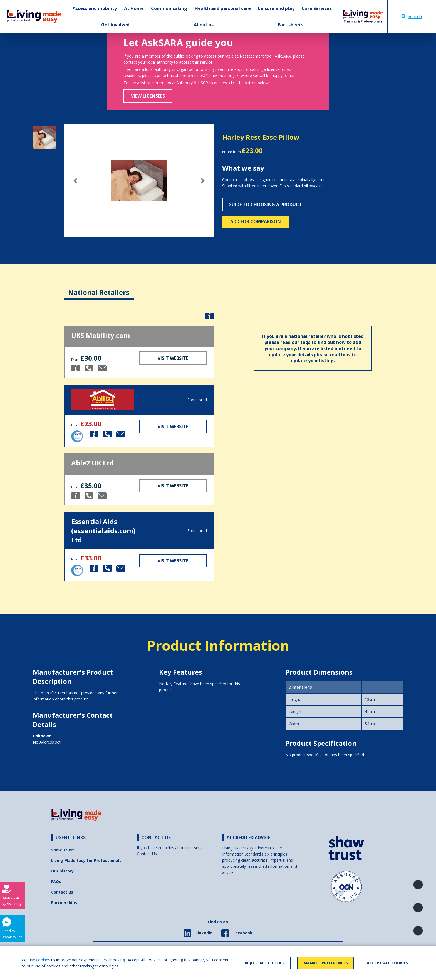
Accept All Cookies (387, 963)
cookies (43, 960)
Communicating (169, 8)
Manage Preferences (326, 963)
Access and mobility (95, 8)
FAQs (56, 881)
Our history (62, 871)
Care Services (317, 8)
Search (412, 16)
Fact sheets (291, 25)
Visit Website (173, 358)
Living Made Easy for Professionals (86, 860)
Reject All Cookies (265, 963)
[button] (75, 181)
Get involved (115, 25)
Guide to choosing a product (265, 205)
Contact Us (147, 854)
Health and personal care (223, 8)
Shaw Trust (63, 850)
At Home (134, 8)
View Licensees (148, 96)
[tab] (99, 288)
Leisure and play (276, 8)
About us (204, 25)
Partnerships (64, 903)
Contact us (62, 892)
